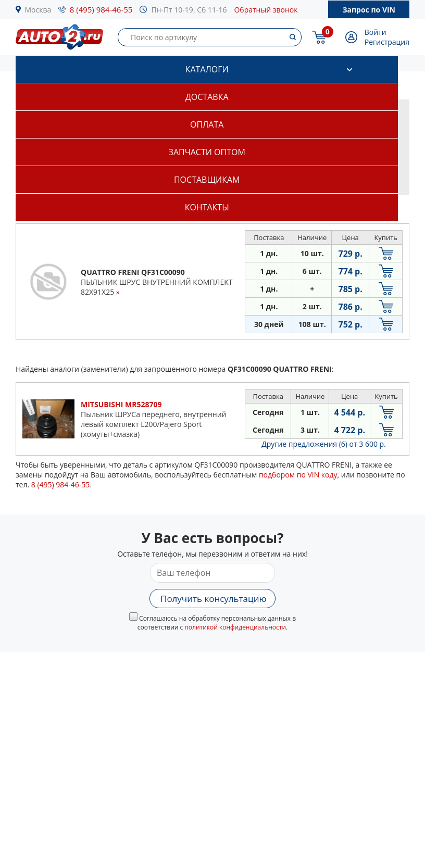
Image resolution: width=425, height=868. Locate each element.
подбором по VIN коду (298, 475)
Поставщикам (207, 180)
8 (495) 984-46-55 (101, 9)
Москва (38, 10)
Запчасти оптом (207, 152)
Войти (376, 32)
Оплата (207, 124)
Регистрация (387, 42)
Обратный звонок (266, 10)
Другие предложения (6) (324, 444)
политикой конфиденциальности (235, 627)
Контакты (207, 207)
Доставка (207, 97)
